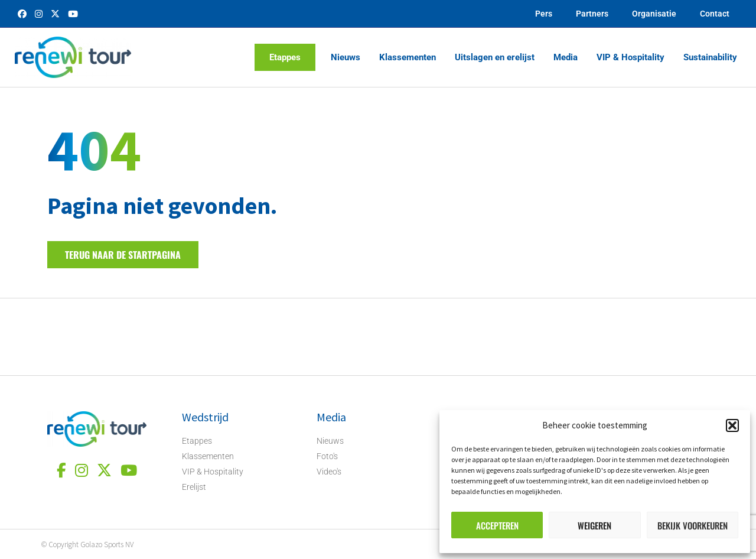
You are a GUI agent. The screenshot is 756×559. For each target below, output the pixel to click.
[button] (732, 425)
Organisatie (654, 14)
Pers (544, 14)
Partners (592, 14)
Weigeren (594, 525)
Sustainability (710, 57)
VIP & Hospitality (630, 57)
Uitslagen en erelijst (495, 57)
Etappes (285, 57)
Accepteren (497, 525)
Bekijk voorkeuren (693, 525)
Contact (715, 14)
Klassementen (408, 57)
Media (566, 57)
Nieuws (346, 57)
